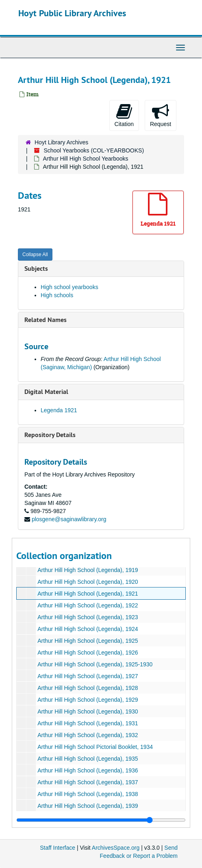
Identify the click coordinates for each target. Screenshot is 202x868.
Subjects (36, 269)
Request (161, 115)
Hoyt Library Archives (61, 142)
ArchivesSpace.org (116, 848)
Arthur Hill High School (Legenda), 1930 (88, 711)
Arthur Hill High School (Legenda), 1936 (88, 770)
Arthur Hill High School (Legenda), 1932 (88, 735)
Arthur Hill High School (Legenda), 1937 (88, 782)
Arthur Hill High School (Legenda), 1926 (88, 653)
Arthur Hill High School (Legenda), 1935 (88, 759)
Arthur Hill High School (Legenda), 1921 (88, 594)
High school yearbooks (70, 287)
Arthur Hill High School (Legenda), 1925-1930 (95, 664)
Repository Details (50, 435)
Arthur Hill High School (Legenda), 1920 (88, 582)
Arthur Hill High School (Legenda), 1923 (88, 617)
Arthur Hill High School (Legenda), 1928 (88, 688)
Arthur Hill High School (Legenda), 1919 (88, 570)
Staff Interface (58, 848)
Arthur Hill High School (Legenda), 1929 (88, 700)
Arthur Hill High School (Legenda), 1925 (88, 641)
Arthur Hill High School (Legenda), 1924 (88, 629)
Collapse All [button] (35, 255)
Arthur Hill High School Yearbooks (85, 159)
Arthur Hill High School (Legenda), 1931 (88, 723)
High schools (57, 295)
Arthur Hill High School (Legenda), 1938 (88, 794)
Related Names (46, 320)
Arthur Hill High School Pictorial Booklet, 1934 (95, 747)
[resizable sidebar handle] (101, 820)
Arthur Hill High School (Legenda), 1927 (88, 676)
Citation (124, 115)
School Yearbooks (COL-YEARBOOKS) (94, 150)
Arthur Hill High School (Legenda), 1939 (88, 806)
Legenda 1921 (59, 410)
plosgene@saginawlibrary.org (69, 519)
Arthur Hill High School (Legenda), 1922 (88, 605)
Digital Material (46, 392)
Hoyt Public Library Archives (72, 13)
